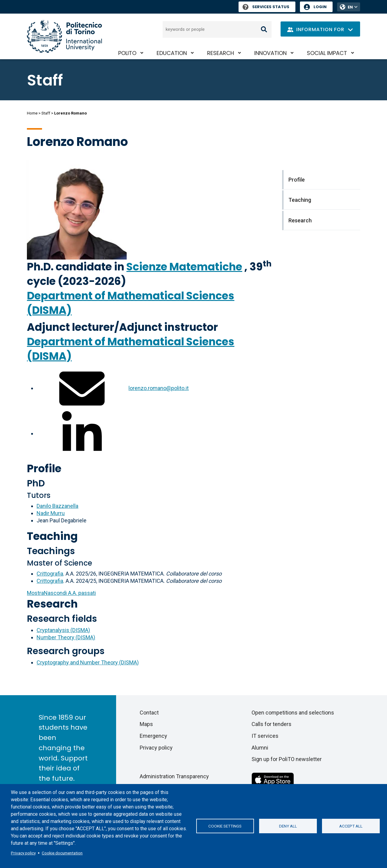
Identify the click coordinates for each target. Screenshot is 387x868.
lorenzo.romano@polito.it (159, 388)
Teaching (52, 536)
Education (172, 53)
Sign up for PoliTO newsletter (287, 759)
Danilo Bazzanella (57, 506)
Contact (149, 713)
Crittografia (50, 574)
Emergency (153, 736)
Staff (46, 113)
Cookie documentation (62, 853)
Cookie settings (225, 826)
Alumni (260, 748)
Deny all (288, 826)
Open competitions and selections (293, 713)
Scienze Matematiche (184, 267)
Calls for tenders (272, 724)
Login (320, 7)
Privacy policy (23, 853)
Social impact (327, 53)
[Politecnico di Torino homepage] (64, 36)
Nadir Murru (51, 513)
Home (32, 113)
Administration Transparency (174, 776)
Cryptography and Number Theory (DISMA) (88, 662)
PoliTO (127, 53)
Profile (44, 468)
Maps (146, 724)
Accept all (351, 826)
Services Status (266, 7)
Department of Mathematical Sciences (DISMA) (131, 303)
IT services (265, 736)
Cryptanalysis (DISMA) (63, 630)
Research (221, 53)
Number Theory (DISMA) (66, 637)
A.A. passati (61, 593)
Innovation (270, 53)
